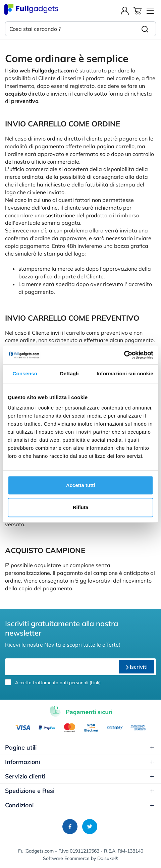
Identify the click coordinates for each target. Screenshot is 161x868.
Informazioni (80, 762)
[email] (61, 667)
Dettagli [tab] (69, 373)
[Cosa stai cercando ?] (70, 29)
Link (95, 682)
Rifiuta (81, 507)
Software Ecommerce (66, 858)
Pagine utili (80, 747)
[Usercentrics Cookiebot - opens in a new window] (124, 355)
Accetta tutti (81, 485)
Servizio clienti (80, 776)
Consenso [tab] (25, 373)
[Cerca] (145, 29)
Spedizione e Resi (80, 791)
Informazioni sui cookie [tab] (125, 373)
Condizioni (80, 805)
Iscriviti (137, 667)
